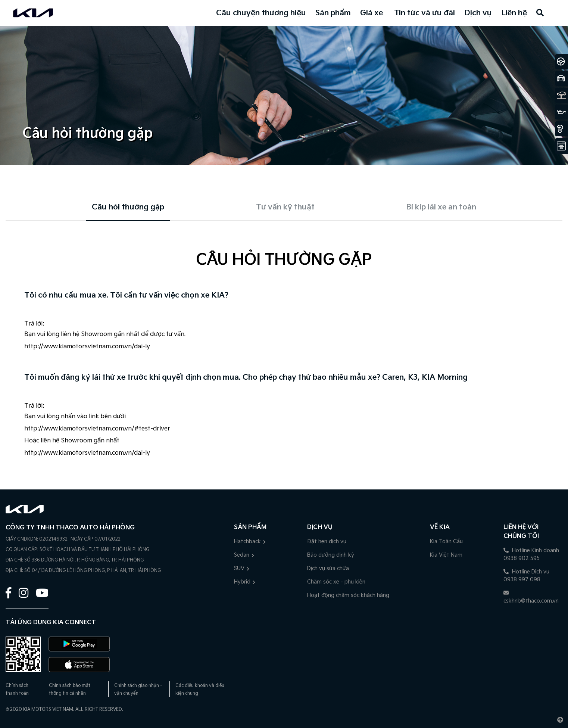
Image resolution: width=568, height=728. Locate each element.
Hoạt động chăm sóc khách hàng (348, 595)
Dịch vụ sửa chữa (328, 568)
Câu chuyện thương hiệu (261, 13)
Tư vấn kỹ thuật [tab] (285, 207)
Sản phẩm (333, 13)
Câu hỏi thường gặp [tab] (128, 207)
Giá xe (372, 13)
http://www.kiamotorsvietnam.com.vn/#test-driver (97, 429)
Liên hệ (514, 13)
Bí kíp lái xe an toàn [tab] (441, 207)
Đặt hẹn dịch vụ (327, 542)
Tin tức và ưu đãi (425, 13)
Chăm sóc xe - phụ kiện (336, 582)
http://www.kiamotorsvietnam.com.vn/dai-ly (87, 347)
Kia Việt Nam (446, 555)
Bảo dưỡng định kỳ (331, 555)
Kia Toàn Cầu (446, 542)
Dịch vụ (478, 13)
